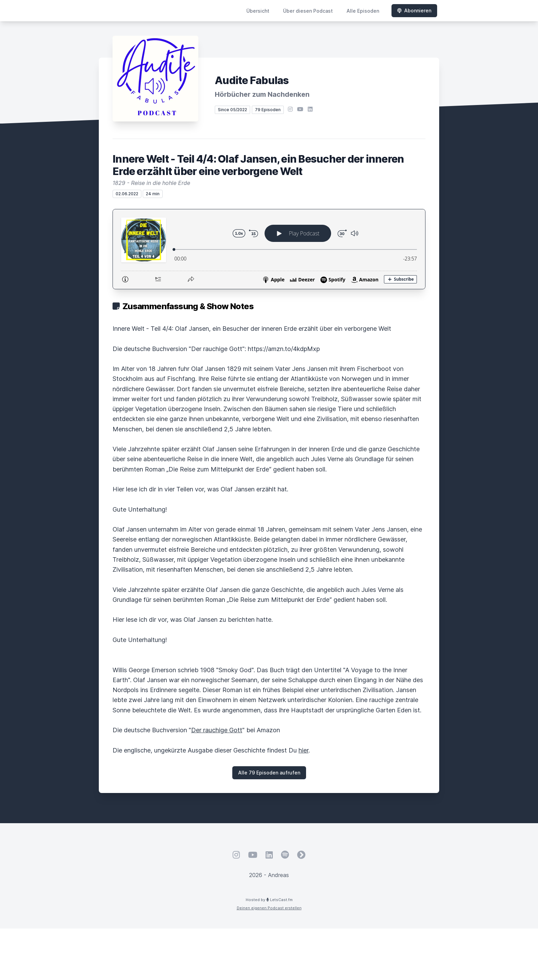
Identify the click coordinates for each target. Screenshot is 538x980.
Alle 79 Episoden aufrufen (269, 773)
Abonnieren (414, 10)
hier (303, 750)
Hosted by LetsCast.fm (269, 900)
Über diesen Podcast (308, 11)
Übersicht (258, 11)
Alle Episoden (363, 11)
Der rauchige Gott (217, 730)
